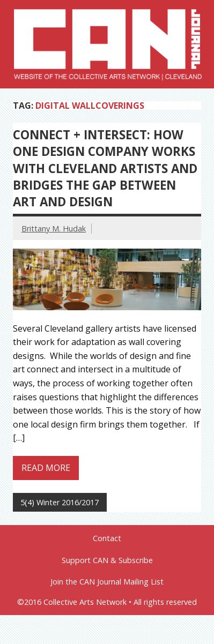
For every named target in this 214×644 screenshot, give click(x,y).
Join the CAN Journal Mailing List (107, 582)
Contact (107, 538)
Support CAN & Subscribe (107, 560)
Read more (46, 468)
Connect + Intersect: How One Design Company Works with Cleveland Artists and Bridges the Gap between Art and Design (105, 168)
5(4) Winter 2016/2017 (60, 502)
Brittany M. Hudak (54, 229)
